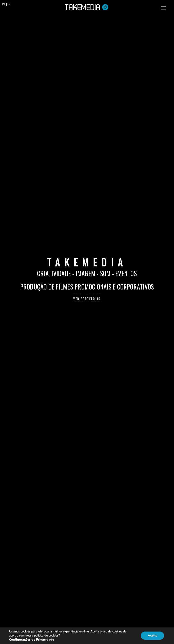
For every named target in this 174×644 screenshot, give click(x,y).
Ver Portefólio (87, 298)
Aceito (152, 636)
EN (9, 4)
